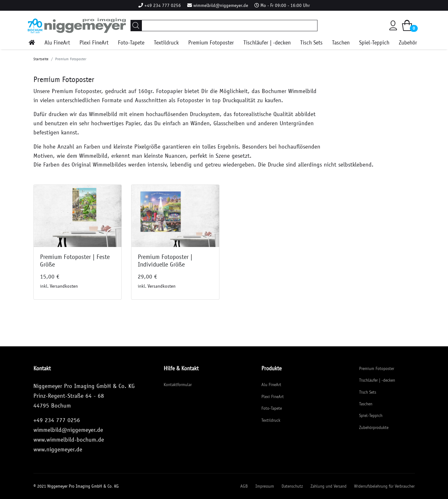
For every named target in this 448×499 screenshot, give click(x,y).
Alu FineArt (57, 43)
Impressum (265, 486)
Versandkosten (64, 286)
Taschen (341, 43)
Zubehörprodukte (374, 428)
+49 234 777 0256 (163, 5)
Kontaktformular (178, 385)
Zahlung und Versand (329, 486)
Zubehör (408, 43)
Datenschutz (292, 486)
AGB (244, 486)
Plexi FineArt (94, 43)
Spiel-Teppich (374, 43)
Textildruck (166, 43)
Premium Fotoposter (211, 43)
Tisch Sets (311, 43)
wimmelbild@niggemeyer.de (221, 5)
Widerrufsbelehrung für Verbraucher (384, 486)
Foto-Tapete (131, 43)
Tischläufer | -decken (267, 43)
